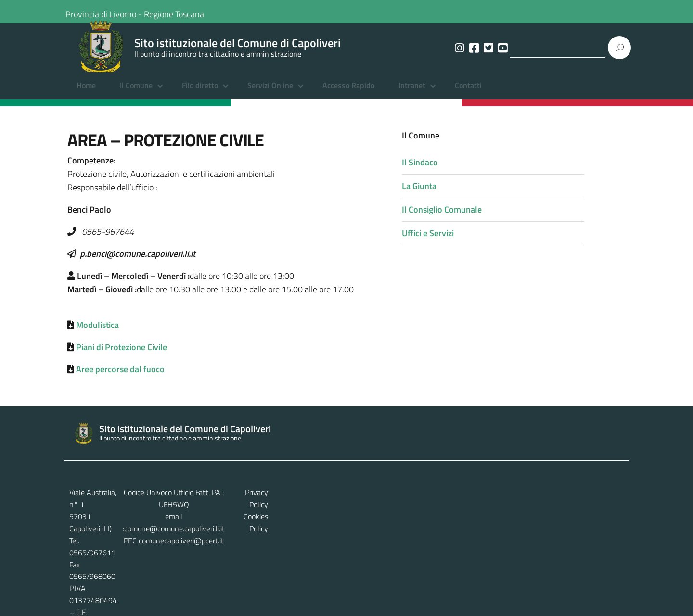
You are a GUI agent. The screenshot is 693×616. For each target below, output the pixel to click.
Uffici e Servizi (469, 241)
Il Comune (136, 94)
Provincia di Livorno (109, 11)
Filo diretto (200, 94)
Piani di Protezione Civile (122, 356)
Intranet (412, 94)
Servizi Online (270, 94)
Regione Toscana (182, 11)
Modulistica (97, 334)
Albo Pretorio (221, 597)
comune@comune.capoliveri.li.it (357, 514)
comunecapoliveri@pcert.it (354, 526)
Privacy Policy (602, 502)
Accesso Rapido (348, 94)
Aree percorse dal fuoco (120, 378)
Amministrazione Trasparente (142, 597)
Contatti (468, 94)
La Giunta (461, 194)
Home (86, 94)
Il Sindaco (461, 170)
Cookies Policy (601, 514)
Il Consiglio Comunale (483, 218)
